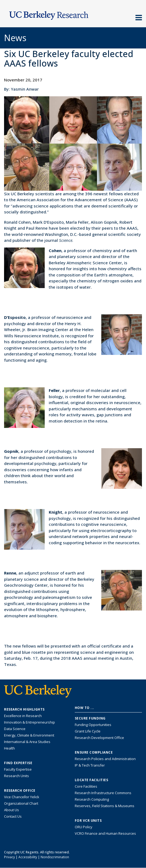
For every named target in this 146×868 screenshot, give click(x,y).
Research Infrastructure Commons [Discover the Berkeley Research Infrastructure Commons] (103, 793)
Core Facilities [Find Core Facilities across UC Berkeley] (86, 786)
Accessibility (28, 857)
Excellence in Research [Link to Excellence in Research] (23, 716)
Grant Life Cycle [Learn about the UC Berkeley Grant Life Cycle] (88, 731)
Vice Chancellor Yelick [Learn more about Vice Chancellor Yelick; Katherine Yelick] (22, 797)
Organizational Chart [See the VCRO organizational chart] (21, 803)
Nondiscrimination (55, 857)
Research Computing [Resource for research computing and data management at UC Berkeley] (92, 799)
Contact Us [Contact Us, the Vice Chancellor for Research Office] (13, 816)
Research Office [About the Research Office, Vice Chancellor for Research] (20, 791)
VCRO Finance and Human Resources (105, 833)
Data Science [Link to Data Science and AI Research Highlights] (15, 729)
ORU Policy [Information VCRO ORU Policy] (84, 827)
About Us (12, 810)
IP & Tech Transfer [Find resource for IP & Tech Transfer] (90, 765)
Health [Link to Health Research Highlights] (9, 748)
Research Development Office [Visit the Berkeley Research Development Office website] (99, 738)
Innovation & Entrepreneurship (30, 722)
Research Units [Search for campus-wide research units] (17, 776)
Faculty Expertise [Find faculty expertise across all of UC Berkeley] (18, 769)
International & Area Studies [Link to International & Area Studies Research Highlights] (27, 742)
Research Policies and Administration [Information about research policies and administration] (105, 759)
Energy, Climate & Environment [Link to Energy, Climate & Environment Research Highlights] (29, 735)
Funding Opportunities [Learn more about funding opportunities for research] (93, 725)
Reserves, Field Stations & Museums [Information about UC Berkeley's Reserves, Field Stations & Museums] (105, 806)
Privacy (9, 857)
